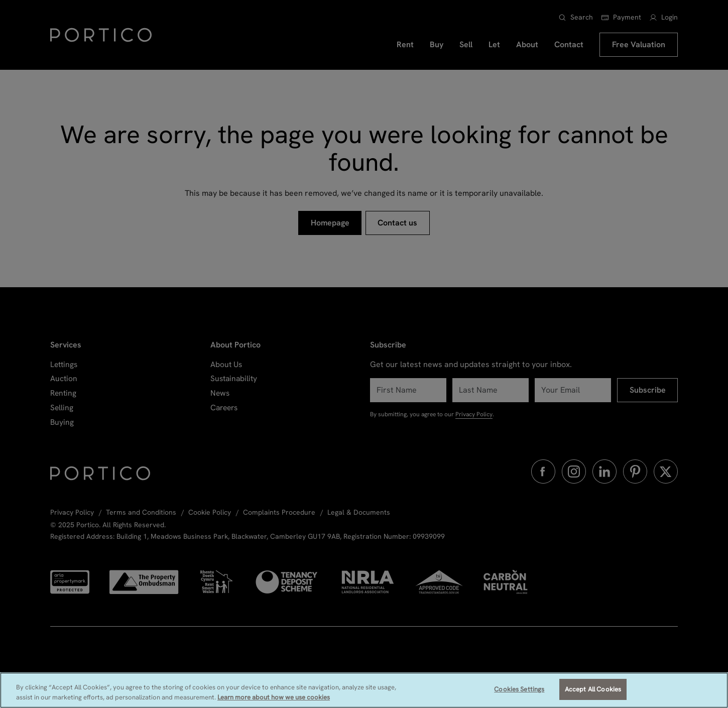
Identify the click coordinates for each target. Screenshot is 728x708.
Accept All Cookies (593, 689)
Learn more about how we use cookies (274, 697)
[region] (364, 690)
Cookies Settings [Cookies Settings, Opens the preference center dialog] (519, 689)
